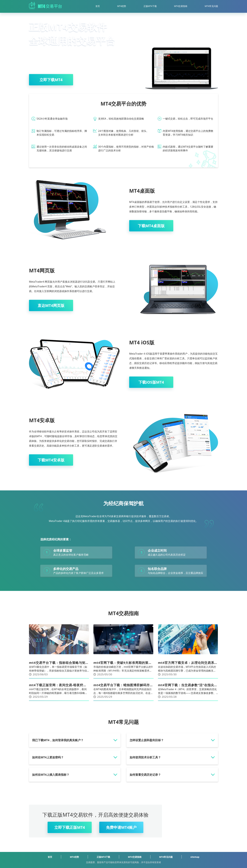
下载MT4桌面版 (151, 226)
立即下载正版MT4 (70, 827)
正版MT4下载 (150, 6)
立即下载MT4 (51, 80)
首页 (98, 6)
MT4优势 (122, 6)
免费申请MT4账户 (121, 827)
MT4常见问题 (211, 6)
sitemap (195, 857)
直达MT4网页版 (51, 305)
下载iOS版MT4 (151, 382)
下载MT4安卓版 (51, 460)
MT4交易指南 (181, 6)
